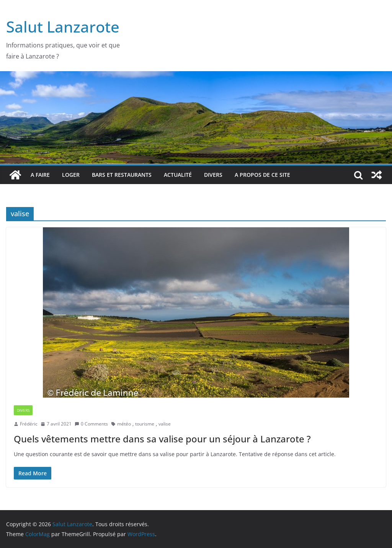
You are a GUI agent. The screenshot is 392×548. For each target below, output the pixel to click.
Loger (71, 175)
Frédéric (29, 424)
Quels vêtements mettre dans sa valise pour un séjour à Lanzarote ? (162, 439)
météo (124, 424)
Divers (213, 175)
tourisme (145, 424)
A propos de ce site (262, 175)
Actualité (178, 175)
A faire (40, 175)
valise (165, 424)
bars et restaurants (122, 175)
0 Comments (91, 424)
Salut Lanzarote (63, 27)
